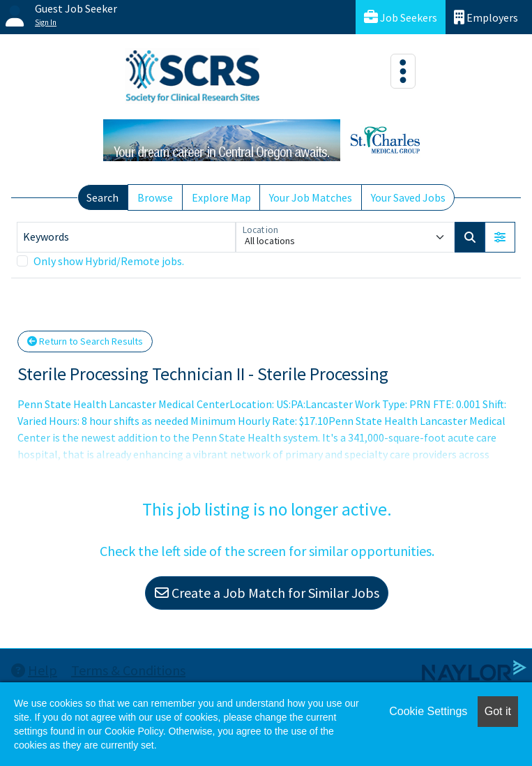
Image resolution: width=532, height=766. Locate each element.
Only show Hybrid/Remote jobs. (109, 261)
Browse (155, 197)
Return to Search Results (85, 341)
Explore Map (221, 197)
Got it (498, 711)
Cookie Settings (428, 711)
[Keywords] (126, 237)
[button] (500, 237)
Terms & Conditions (128, 670)
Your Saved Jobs (408, 197)
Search (102, 197)
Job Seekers (401, 17)
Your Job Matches (311, 197)
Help (34, 670)
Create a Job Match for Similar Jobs (267, 593)
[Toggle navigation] (403, 71)
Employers (486, 17)
